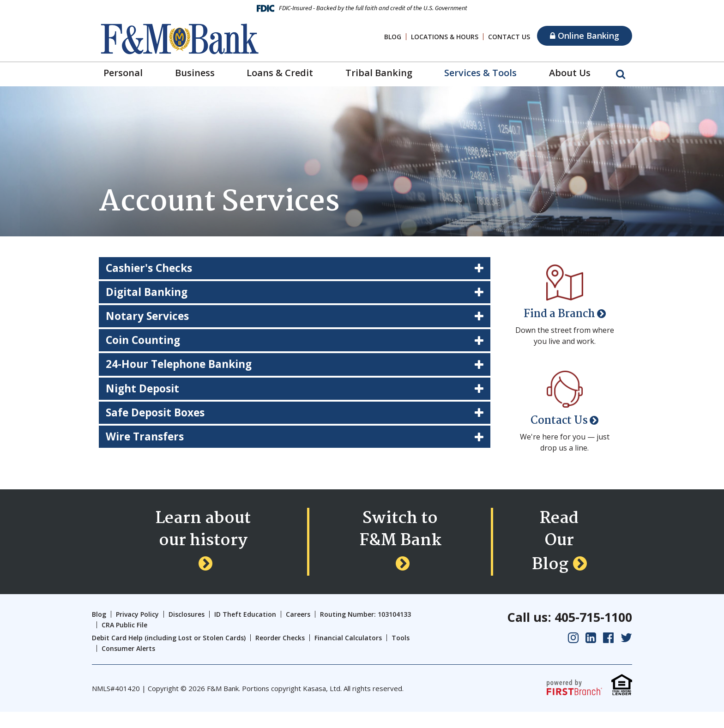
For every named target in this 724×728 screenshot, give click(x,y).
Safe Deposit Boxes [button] (158, 418)
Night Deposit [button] (145, 393)
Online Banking (585, 36)
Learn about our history (203, 554)
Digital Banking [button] (149, 293)
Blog (393, 37)
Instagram (573, 654)
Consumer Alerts (128, 665)
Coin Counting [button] (145, 343)
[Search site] (621, 73)
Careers (298, 631)
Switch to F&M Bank (401, 554)
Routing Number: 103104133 (365, 631)
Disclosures (187, 631)
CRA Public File (124, 641)
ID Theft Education (245, 631)
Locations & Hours (445, 37)
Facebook (608, 654)
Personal (123, 73)
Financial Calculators (348, 654)
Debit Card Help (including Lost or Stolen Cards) (169, 654)
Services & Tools (480, 73)
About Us (570, 73)
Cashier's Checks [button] (151, 268)
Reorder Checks (280, 654)
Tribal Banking (379, 73)
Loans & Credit (280, 73)
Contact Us (509, 37)
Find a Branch (559, 314)
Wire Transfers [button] (147, 443)
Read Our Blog (556, 554)
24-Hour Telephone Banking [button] (183, 368)
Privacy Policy (137, 631)
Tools (401, 654)
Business (195, 73)
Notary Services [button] (149, 318)
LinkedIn (591, 654)
